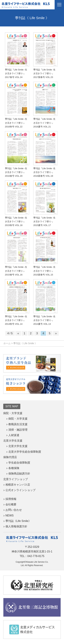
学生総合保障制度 (19, 463)
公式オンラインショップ (20, 490)
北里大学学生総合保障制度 (25, 452)
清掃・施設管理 (18, 430)
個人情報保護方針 (16, 526)
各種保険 (14, 468)
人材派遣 (14, 435)
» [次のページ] (56, 333)
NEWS (10, 515)
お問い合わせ (14, 510)
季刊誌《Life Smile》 (18, 521)
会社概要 (11, 504)
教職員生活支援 (18, 424)
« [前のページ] (18, 333)
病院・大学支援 (18, 419)
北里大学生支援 (18, 446)
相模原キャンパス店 (18, 485)
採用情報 (11, 499)
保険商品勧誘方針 (19, 474)
